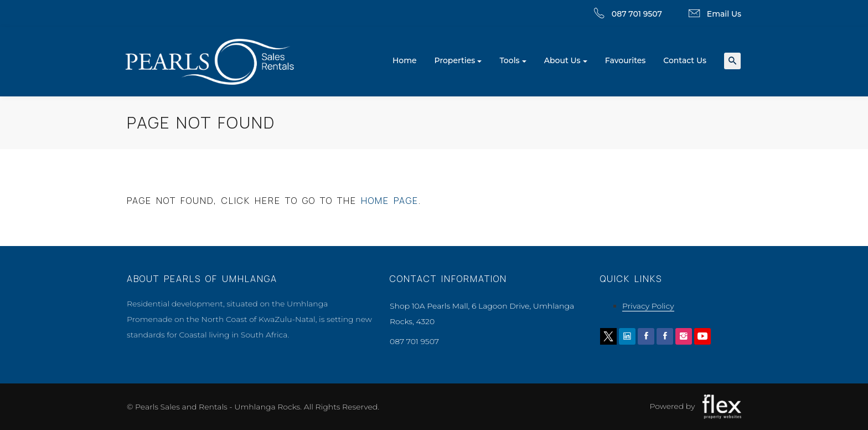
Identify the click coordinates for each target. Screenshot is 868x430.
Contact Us (685, 60)
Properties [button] (455, 60)
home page (390, 201)
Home (405, 60)
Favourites (625, 60)
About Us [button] (562, 60)
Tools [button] (509, 60)
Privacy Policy (648, 306)
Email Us (724, 14)
